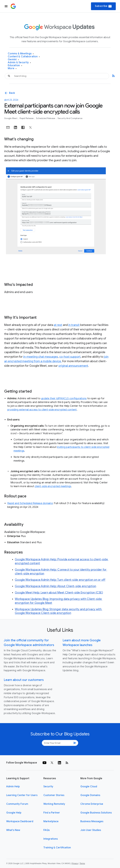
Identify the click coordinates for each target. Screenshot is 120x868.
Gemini (13, 60)
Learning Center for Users (22, 795)
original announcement (73, 366)
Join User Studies (91, 830)
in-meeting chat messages (41, 357)
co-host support (70, 357)
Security (48, 787)
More (12, 68)
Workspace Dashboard (20, 821)
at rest (58, 325)
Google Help (14, 813)
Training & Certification (57, 848)
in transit (74, 325)
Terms (82, 863)
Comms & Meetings (21, 54)
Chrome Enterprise (92, 804)
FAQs (47, 830)
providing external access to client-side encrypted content (42, 410)
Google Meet (11, 118)
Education (15, 66)
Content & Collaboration (24, 57)
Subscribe (103, 6)
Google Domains (90, 795)
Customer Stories (54, 795)
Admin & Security (19, 63)
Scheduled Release (46, 118)
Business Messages (92, 821)
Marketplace (51, 821)
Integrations (51, 839)
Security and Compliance (70, 118)
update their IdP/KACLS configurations (64, 398)
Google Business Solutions (96, 813)
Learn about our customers (24, 680)
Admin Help (13, 787)
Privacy (75, 863)
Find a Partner (52, 813)
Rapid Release (27, 118)
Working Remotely (54, 804)
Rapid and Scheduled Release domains (30, 503)
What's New (13, 830)
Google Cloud (89, 787)
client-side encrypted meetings (53, 486)
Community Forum (17, 804)
